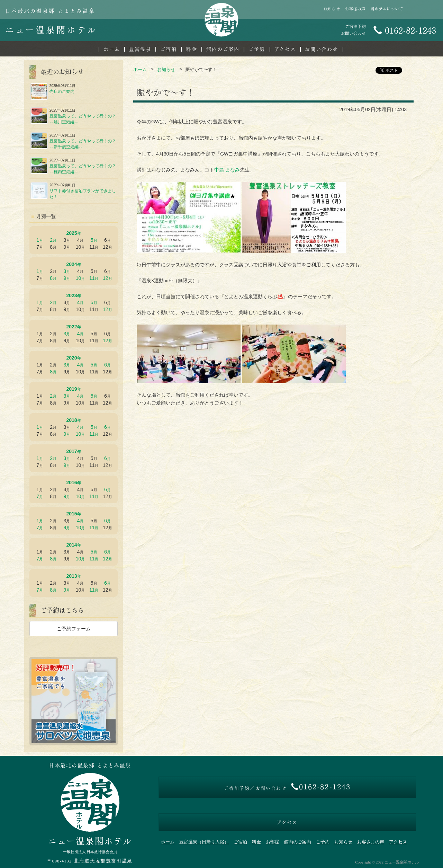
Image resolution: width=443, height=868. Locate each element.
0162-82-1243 (405, 31)
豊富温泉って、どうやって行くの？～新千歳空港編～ (73, 141)
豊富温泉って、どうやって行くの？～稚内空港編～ (73, 166)
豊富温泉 (140, 49)
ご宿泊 (169, 49)
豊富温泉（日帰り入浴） (204, 842)
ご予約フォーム (74, 629)
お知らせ (332, 9)
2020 (71, 358)
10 (79, 278)
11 (92, 278)
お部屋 (273, 842)
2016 (71, 482)
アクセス (285, 49)
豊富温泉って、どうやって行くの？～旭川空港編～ (73, 116)
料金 (191, 49)
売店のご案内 (53, 91)
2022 (71, 327)
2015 (71, 514)
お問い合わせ (322, 49)
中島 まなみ (227, 170)
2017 (71, 451)
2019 (71, 389)
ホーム (112, 49)
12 (106, 278)
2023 (71, 295)
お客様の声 (355, 9)
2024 (71, 264)
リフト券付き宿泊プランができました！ (73, 191)
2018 (71, 420)
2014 (71, 545)
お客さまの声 (371, 842)
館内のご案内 (223, 49)
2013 (71, 576)
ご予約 (257, 49)
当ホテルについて (387, 9)
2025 (71, 233)
